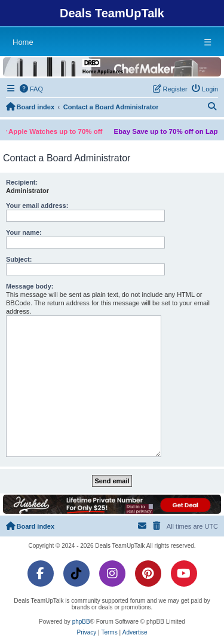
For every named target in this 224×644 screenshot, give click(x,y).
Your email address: (37, 206)
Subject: (19, 259)
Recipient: (22, 182)
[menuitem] (32, 89)
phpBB (81, 622)
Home (23, 42)
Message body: (30, 286)
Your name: (24, 232)
